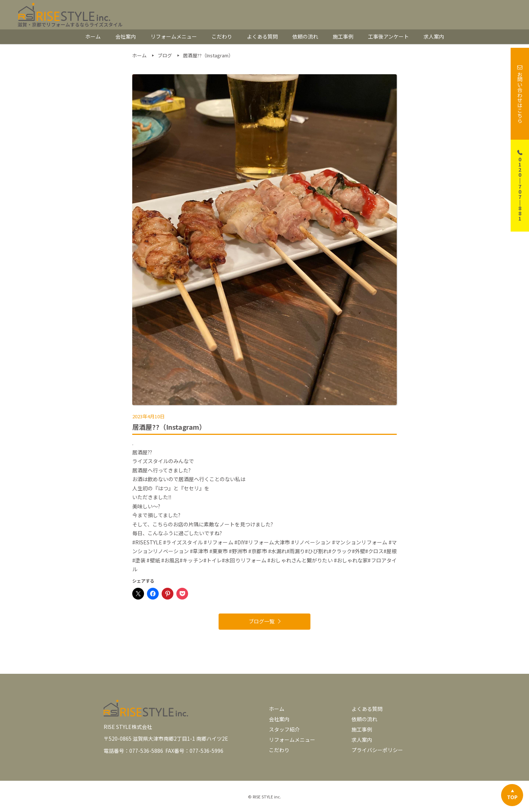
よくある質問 (262, 36)
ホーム (93, 36)
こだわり (222, 36)
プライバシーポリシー (377, 750)
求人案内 (434, 36)
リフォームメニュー (174, 36)
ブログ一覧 (262, 621)
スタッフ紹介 (284, 729)
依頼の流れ (305, 36)
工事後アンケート (388, 36)
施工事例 (343, 36)
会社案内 (126, 36)
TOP (512, 797)
